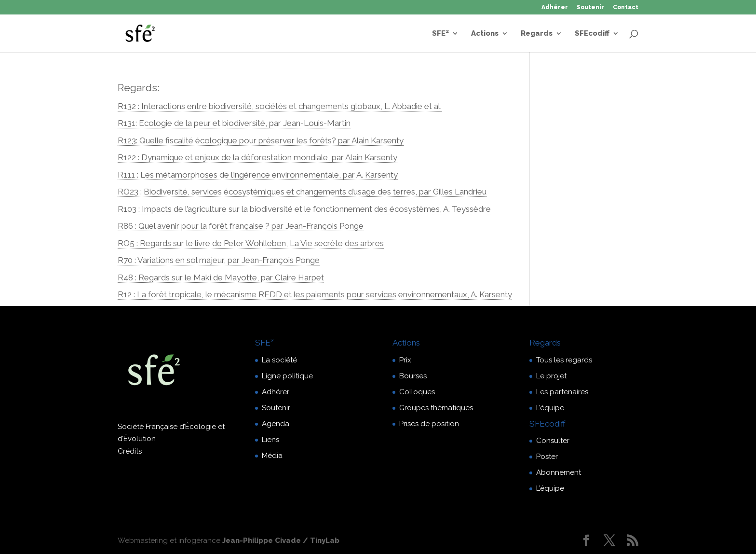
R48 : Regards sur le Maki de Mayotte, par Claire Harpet (221, 277)
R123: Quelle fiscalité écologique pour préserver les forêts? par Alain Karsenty (261, 140)
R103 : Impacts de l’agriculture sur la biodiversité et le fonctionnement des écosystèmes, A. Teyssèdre (304, 209)
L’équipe (550, 408)
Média (272, 456)
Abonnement (559, 472)
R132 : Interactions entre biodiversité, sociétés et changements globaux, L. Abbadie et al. (280, 106)
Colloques (417, 392)
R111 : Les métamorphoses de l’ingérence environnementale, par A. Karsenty (258, 175)
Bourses (413, 376)
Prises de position (429, 424)
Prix (405, 360)
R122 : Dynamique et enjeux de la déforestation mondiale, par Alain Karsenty (257, 157)
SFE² (440, 34)
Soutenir (590, 7)
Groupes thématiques (436, 408)
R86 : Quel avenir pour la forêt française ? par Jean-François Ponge (241, 226)
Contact (626, 7)
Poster (547, 457)
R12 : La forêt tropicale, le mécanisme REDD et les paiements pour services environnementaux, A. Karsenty (315, 294)
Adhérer (555, 7)
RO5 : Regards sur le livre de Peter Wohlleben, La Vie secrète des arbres (251, 243)
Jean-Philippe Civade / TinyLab (281, 540)
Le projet (551, 376)
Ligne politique (287, 376)
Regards (537, 34)
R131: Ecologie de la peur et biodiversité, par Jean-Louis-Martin (234, 123)
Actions (485, 34)
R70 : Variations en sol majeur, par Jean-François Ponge (219, 260)
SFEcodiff (592, 34)
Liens (270, 440)
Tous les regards (564, 360)
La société (279, 360)
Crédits (130, 451)
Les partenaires (562, 392)
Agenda (276, 424)
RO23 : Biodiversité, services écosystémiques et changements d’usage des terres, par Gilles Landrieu (302, 192)
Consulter (553, 441)
